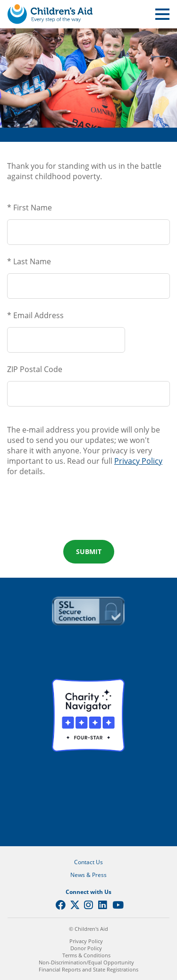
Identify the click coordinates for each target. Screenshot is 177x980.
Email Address (38, 315)
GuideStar (88, 798)
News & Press (88, 875)
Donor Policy (86, 948)
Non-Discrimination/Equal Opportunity (86, 962)
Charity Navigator (88, 715)
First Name (33, 208)
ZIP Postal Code (35, 369)
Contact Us (88, 862)
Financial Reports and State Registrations (88, 969)
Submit (89, 551)
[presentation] (89, 513)
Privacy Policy (138, 461)
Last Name (32, 261)
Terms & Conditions (86, 955)
